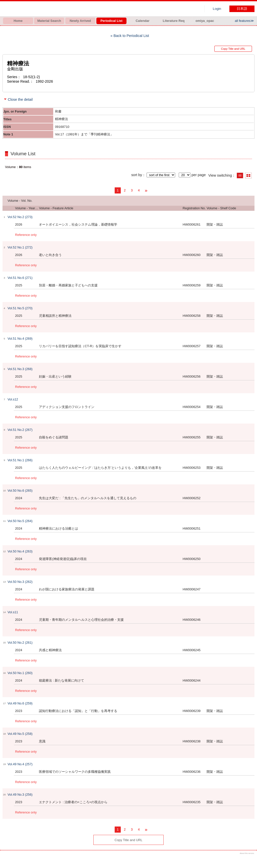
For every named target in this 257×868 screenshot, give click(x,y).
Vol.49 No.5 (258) (20, 734)
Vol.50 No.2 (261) (20, 643)
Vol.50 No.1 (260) (20, 673)
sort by (137, 175)
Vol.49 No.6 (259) (20, 703)
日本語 (242, 9)
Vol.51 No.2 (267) (20, 430)
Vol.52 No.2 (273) (20, 217)
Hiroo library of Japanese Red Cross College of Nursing (55, 9)
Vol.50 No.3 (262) (20, 582)
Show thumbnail (248, 175)
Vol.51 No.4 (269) (20, 339)
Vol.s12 (13, 399)
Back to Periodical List (131, 36)
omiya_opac (205, 21)
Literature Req (174, 21)
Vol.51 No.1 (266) (20, 460)
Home (18, 21)
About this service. (247, 853)
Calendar (143, 21)
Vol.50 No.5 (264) (20, 521)
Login (217, 9)
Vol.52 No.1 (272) (20, 247)
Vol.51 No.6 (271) (20, 278)
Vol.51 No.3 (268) (20, 369)
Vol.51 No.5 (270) (20, 308)
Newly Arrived (80, 21)
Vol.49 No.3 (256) (20, 795)
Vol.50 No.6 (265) (20, 491)
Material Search (49, 21)
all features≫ (244, 21)
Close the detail (20, 99)
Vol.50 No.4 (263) (20, 551)
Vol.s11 (13, 612)
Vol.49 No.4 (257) (20, 764)
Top (249, 860)
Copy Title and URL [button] (233, 49)
